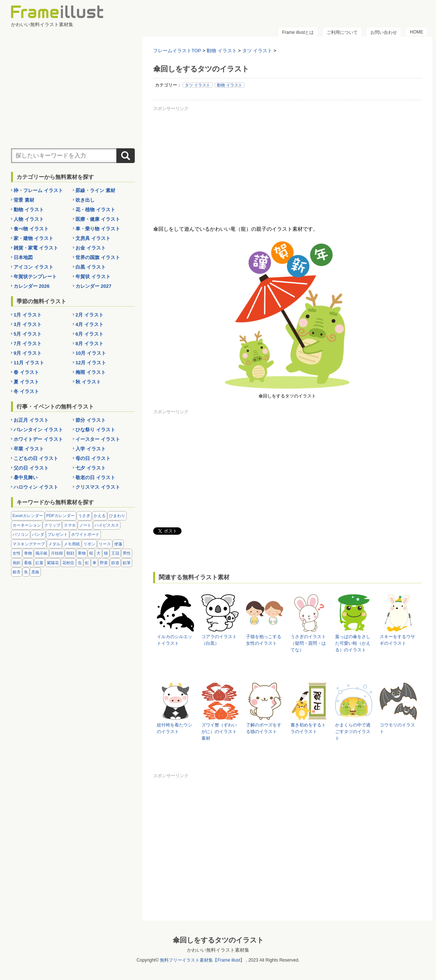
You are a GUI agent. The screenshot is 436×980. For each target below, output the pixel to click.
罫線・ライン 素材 (95, 190)
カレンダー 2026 (32, 286)
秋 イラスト (88, 382)
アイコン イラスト (34, 267)
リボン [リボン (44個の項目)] (89, 544)
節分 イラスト (91, 420)
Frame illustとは (298, 32)
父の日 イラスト (31, 468)
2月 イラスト (89, 315)
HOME (416, 32)
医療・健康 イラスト (98, 219)
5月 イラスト (28, 334)
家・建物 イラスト (34, 238)
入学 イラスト (91, 449)
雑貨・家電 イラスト (36, 248)
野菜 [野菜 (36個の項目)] (104, 563)
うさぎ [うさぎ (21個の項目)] (84, 516)
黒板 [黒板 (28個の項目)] (35, 572)
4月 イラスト (89, 324)
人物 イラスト (29, 219)
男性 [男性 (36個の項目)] (127, 553)
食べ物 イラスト (31, 229)
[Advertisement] (287, 165)
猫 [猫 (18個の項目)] (106, 553)
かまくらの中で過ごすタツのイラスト (353, 732)
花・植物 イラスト (95, 210)
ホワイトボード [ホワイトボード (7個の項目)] (85, 534)
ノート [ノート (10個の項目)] (85, 525)
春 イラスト (26, 372)
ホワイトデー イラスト (38, 439)
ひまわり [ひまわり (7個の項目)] (117, 516)
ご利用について (342, 32)
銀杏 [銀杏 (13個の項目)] (17, 572)
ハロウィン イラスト (36, 487)
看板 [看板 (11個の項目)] (28, 563)
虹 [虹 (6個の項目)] (87, 563)
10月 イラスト (91, 353)
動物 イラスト (230, 85)
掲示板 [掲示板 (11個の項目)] (41, 553)
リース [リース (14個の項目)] (105, 544)
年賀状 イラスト (93, 277)
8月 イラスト (89, 344)
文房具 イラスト (93, 238)
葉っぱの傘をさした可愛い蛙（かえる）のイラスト (353, 643)
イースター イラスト (98, 439)
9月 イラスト (28, 353)
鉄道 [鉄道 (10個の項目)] (115, 563)
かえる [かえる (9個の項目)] (100, 516)
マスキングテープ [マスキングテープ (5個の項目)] (29, 544)
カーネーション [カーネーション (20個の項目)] (27, 525)
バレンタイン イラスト (38, 430)
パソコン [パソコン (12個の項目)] (21, 534)
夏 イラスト (26, 382)
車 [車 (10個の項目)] (94, 563)
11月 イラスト (29, 363)
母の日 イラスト (93, 458)
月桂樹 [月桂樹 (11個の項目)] (57, 553)
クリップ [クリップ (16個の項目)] (52, 525)
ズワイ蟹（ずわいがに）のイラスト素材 (219, 732)
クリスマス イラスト (98, 487)
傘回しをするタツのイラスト (218, 940)
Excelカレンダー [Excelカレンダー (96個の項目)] (28, 516)
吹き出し (85, 200)
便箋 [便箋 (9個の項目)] (118, 544)
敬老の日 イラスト (95, 477)
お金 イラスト (91, 248)
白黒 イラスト (91, 267)
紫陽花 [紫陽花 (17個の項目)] (53, 563)
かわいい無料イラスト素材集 (218, 950)
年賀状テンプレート (35, 277)
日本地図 (23, 257)
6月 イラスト (89, 334)
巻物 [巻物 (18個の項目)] (28, 553)
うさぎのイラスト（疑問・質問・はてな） (308, 643)
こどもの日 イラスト (36, 458)
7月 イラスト (28, 344)
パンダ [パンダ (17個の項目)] (38, 534)
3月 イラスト (28, 324)
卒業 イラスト (29, 449)
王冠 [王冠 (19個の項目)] (115, 553)
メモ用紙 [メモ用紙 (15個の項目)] (72, 544)
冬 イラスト (26, 391)
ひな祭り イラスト (95, 430)
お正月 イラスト (31, 420)
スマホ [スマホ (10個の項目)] (70, 525)
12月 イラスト (91, 363)
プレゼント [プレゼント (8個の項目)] (58, 534)
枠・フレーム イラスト (38, 190)
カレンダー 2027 (94, 286)
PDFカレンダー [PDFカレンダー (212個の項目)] (61, 516)
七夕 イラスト (91, 468)
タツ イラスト (198, 85)
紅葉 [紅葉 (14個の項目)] (39, 563)
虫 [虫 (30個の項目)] (80, 563)
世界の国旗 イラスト (98, 257)
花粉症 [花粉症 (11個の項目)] (68, 563)
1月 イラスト (28, 315)
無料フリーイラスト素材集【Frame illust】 (202, 960)
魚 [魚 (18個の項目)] (26, 572)
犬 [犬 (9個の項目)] (99, 553)
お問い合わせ (384, 32)
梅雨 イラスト (91, 372)
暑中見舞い (26, 477)
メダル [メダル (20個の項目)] (54, 544)
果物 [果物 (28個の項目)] (82, 553)
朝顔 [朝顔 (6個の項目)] (70, 553)
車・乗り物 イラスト (98, 229)
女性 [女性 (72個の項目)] (17, 553)
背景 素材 (24, 200)
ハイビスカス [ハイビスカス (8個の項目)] (107, 525)
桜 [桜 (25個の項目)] (91, 553)
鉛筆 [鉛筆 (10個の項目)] (127, 563)
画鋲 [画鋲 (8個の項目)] (17, 563)
